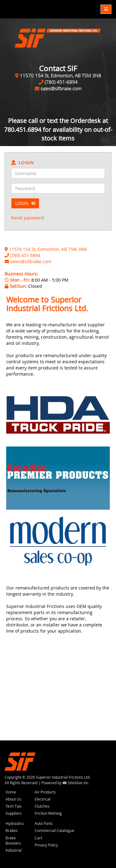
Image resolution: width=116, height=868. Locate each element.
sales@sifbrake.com (61, 88)
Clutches (42, 806)
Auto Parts (44, 823)
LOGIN (25, 203)
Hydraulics (15, 823)
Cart (38, 838)
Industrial (14, 850)
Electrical (43, 799)
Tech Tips (14, 806)
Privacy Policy (46, 845)
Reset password (28, 218)
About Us (13, 799)
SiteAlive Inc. (76, 783)
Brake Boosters (13, 840)
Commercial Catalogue (54, 830)
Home (11, 792)
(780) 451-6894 (61, 82)
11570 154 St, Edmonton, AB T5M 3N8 (60, 75)
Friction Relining (48, 813)
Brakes (12, 830)
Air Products (45, 792)
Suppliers (14, 813)
